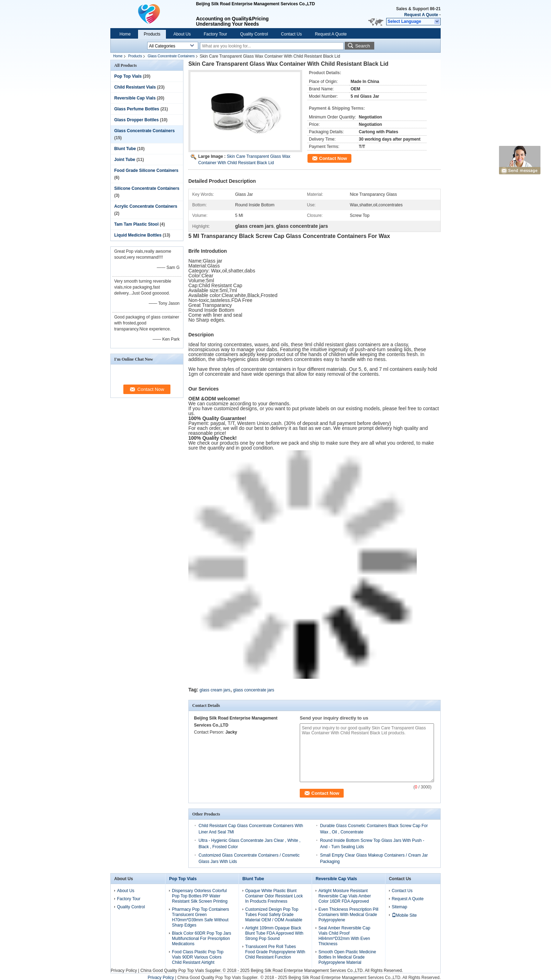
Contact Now (333, 158)
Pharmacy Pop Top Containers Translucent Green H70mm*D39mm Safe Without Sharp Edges (200, 917)
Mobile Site (404, 915)
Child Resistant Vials (135, 87)
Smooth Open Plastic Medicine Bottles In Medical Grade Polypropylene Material (347, 957)
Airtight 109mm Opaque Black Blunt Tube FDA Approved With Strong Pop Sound (274, 933)
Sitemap (400, 907)
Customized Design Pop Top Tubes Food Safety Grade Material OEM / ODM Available (274, 915)
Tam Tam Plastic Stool (136, 224)
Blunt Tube (125, 149)
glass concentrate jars (254, 690)
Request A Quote (421, 15)
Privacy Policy (124, 971)
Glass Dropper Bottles (137, 120)
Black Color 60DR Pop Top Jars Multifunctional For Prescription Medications (202, 939)
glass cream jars (215, 690)
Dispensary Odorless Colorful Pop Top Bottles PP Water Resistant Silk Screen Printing (200, 896)
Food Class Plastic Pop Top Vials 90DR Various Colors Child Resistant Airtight (198, 957)
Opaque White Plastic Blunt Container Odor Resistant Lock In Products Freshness (274, 896)
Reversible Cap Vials (135, 98)
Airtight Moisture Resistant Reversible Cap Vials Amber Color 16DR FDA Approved (345, 896)
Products (152, 34)
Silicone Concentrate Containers (147, 188)
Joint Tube (125, 160)
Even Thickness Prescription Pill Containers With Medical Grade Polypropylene (348, 915)
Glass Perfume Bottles (137, 109)
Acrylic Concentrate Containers (146, 206)
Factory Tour (215, 34)
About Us (182, 34)
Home (125, 34)
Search (363, 46)
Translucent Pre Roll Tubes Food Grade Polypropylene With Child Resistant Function (275, 952)
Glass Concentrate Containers (171, 56)
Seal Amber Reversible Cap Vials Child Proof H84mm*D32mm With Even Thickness (344, 936)
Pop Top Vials (128, 76)
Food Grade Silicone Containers (146, 170)
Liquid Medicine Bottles (138, 235)
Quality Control (254, 34)
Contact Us (291, 34)
